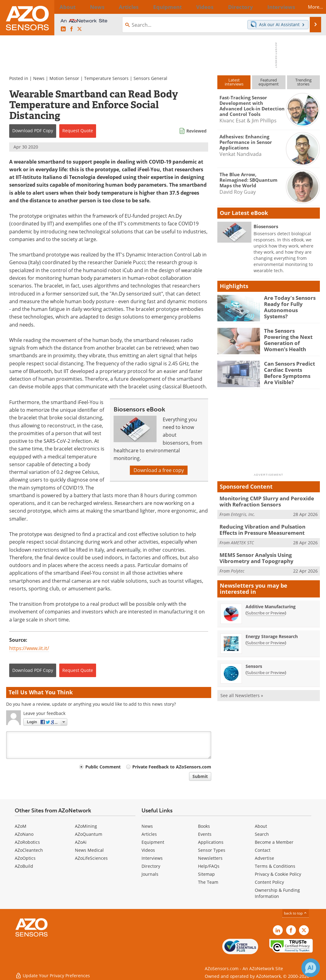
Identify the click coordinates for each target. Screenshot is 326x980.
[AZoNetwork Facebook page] (72, 29)
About (261, 826)
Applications (211, 842)
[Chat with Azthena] (311, 968)
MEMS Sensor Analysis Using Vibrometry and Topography (266, 555)
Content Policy (269, 882)
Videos (148, 850)
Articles (149, 834)
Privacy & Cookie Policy (278, 874)
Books (204, 826)
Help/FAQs (209, 866)
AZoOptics (25, 858)
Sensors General (150, 78)
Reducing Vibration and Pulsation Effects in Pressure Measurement (267, 528)
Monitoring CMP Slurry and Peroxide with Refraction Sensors (268, 501)
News (39, 78)
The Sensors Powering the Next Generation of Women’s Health (291, 336)
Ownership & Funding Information (277, 893)
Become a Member (274, 842)
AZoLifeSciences (91, 858)
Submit (200, 776)
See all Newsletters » (242, 692)
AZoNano (24, 834)
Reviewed (196, 131)
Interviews (152, 858)
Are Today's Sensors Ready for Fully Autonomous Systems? (290, 303)
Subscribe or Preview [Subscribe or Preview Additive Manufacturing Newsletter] (266, 609)
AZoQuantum (89, 834)
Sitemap (206, 874)
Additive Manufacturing (271, 603)
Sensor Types (212, 850)
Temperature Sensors (106, 78)
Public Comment (103, 767)
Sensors (254, 663)
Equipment (153, 842)
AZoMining (86, 826)
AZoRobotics (27, 842)
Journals (150, 874)
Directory (151, 866)
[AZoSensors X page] (80, 29)
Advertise (264, 858)
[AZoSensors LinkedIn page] (63, 29)
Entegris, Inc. (243, 513)
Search (262, 834)
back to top (296, 913)
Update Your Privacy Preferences (53, 972)
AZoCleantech (29, 850)
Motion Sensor (64, 78)
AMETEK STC (242, 540)
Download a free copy (159, 470)
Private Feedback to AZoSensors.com (172, 767)
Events (205, 834)
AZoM (21, 826)
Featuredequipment (269, 82)
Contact (263, 850)
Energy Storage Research (272, 633)
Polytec (238, 567)
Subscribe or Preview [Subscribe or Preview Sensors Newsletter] (266, 669)
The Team (208, 882)
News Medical (89, 850)
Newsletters (210, 858)
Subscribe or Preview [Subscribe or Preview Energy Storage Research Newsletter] (266, 639)
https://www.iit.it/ (29, 648)
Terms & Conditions (275, 866)
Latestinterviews (234, 82)
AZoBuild (24, 866)
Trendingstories (303, 82)
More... (310, 7)
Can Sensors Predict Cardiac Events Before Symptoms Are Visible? (290, 369)
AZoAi (81, 842)
